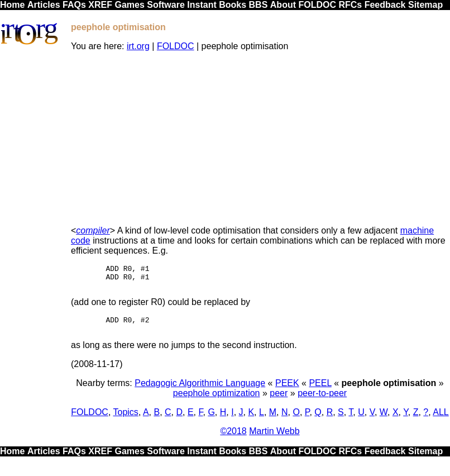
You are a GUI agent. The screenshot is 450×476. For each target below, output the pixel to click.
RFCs (350, 5)
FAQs (74, 5)
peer (279, 401)
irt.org (138, 46)
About (283, 5)
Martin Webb (274, 439)
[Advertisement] (260, 139)
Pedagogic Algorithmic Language (200, 391)
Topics (126, 420)
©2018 (233, 439)
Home (12, 5)
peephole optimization (217, 401)
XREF (100, 5)
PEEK (287, 391)
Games (129, 5)
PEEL (320, 391)
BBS (258, 5)
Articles (44, 5)
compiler (93, 230)
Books (233, 5)
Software (166, 5)
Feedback (385, 5)
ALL (441, 420)
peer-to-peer (322, 401)
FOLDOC (317, 5)
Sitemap (425, 5)
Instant (202, 5)
